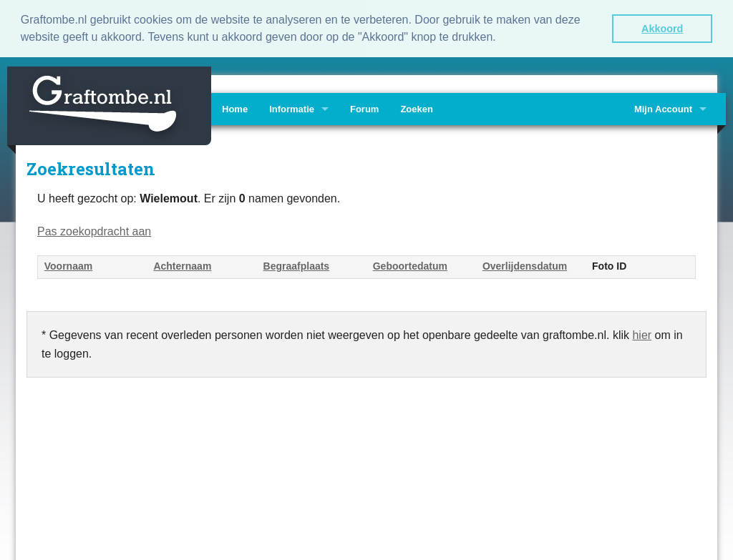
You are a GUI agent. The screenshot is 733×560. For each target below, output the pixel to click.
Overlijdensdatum (525, 265)
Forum (364, 108)
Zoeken (417, 108)
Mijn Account (663, 108)
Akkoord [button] (662, 29)
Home (235, 108)
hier (642, 334)
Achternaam (182, 265)
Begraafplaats (297, 265)
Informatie (292, 108)
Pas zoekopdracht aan (94, 231)
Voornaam (68, 265)
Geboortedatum (410, 265)
